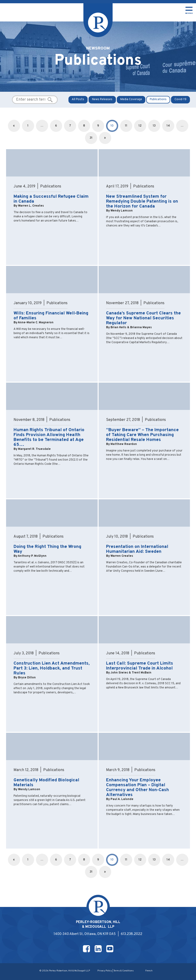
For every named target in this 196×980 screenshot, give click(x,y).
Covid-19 (180, 99)
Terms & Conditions (124, 971)
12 (140, 126)
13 (154, 126)
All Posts (78, 99)
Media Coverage (131, 99)
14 (168, 126)
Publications (158, 99)
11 (126, 126)
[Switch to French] (149, 971)
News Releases (102, 99)
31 (91, 138)
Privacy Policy (105, 971)
